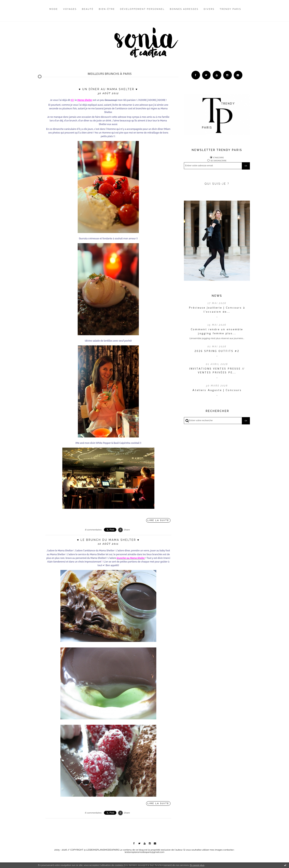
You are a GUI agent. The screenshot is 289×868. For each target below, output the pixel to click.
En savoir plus (197, 865)
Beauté (88, 9)
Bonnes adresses (184, 9)
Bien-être (107, 9)
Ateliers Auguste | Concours (217, 390)
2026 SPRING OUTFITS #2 (217, 351)
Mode (54, 9)
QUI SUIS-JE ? (217, 184)
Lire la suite (158, 520)
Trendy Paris (231, 9)
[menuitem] (54, 12)
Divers (209, 9)
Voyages (70, 9)
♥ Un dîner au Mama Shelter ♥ (108, 89)
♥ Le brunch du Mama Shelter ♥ (108, 540)
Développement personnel (142, 9)
